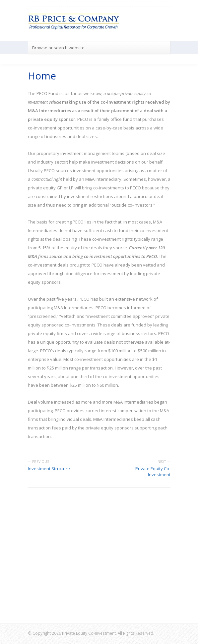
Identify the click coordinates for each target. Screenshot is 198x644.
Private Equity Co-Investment (153, 471)
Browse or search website (58, 48)
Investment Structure (49, 469)
